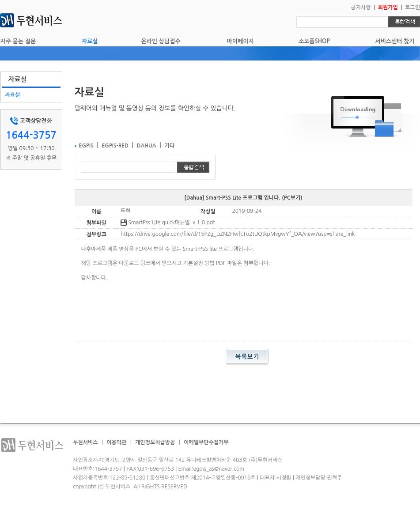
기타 (170, 146)
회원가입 (388, 8)
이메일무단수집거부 (206, 442)
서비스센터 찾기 (395, 41)
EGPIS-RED (115, 146)
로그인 (412, 8)
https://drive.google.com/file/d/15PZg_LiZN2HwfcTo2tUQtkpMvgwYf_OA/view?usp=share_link (238, 234)
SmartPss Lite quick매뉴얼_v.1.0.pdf (168, 223)
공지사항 (361, 8)
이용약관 (116, 442)
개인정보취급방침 (155, 442)
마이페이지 (240, 41)
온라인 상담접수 (161, 41)
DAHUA (147, 146)
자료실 (90, 41)
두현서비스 (85, 442)
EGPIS (86, 146)
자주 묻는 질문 (18, 41)
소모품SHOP (314, 41)
